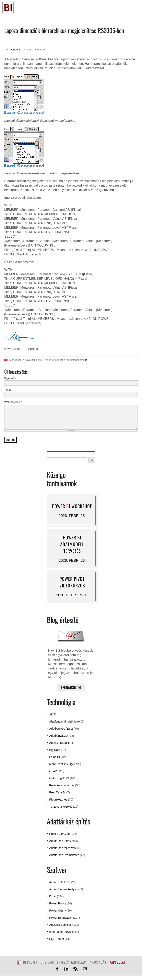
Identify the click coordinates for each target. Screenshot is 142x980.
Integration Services (62, 932)
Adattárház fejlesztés (62, 848)
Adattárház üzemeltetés (64, 855)
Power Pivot (57, 903)
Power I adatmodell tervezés (72, 544)
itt (86, 360)
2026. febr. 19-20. (72, 595)
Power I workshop (72, 506)
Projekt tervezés (59, 834)
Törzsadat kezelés (61, 807)
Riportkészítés (58, 800)
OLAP (53, 771)
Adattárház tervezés (62, 841)
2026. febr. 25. (72, 516)
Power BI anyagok (61, 918)
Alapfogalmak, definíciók (65, 722)
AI (51, 714)
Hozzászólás (13, 402)
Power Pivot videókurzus (72, 582)
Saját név (10, 378)
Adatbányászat (59, 736)
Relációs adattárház (62, 785)
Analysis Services (60, 925)
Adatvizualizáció (59, 743)
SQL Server (57, 939)
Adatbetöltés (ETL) (61, 729)
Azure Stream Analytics (64, 889)
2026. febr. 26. (72, 560)
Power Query (58, 911)
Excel (53, 896)
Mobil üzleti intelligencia (64, 764)
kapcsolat (117, 962)
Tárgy (8, 390)
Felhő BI (55, 757)
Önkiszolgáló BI (59, 778)
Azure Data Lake (60, 882)
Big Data (55, 750)
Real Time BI (57, 792)
